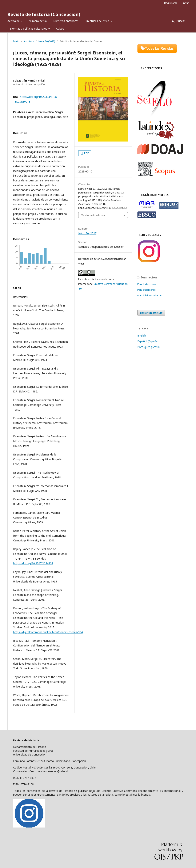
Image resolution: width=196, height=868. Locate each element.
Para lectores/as (147, 284)
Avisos (60, 29)
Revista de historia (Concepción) (44, 14)
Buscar (180, 21)
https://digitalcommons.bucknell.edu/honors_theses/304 (48, 632)
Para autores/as (146, 290)
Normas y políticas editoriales (29, 29)
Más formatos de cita (93, 215)
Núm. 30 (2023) (47, 41)
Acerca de (14, 21)
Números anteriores (66, 21)
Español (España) (148, 341)
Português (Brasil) (148, 347)
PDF (86, 153)
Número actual (38, 21)
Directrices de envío (97, 21)
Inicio (16, 41)
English (142, 335)
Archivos (29, 41)
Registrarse (171, 3)
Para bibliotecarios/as (150, 295)
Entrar (185, 3)
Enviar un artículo (151, 313)
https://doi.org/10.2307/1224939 (33, 563)
